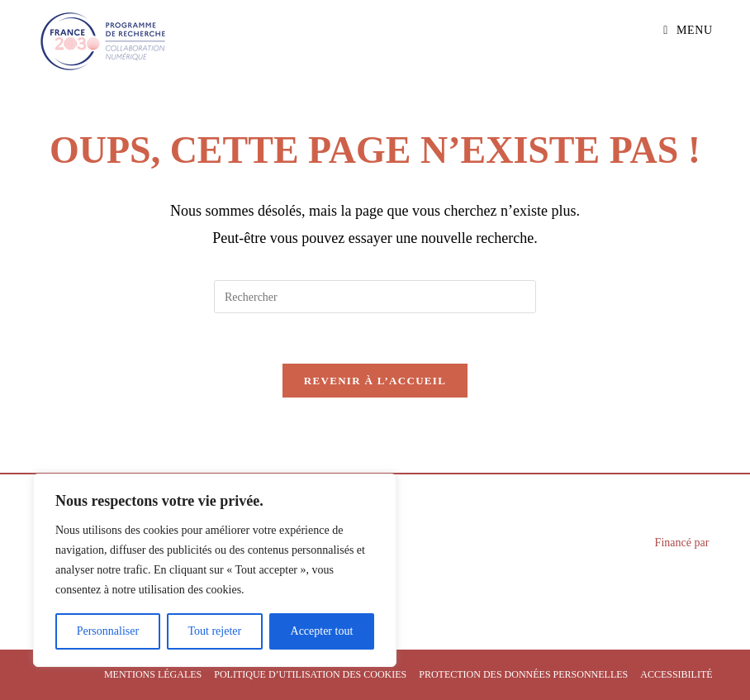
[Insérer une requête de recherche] (375, 297)
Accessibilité (676, 674)
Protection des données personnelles (523, 674)
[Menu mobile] (688, 30)
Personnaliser (108, 631)
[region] (215, 570)
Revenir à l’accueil (375, 381)
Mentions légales (153, 674)
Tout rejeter (214, 631)
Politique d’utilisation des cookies (310, 674)
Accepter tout (322, 631)
